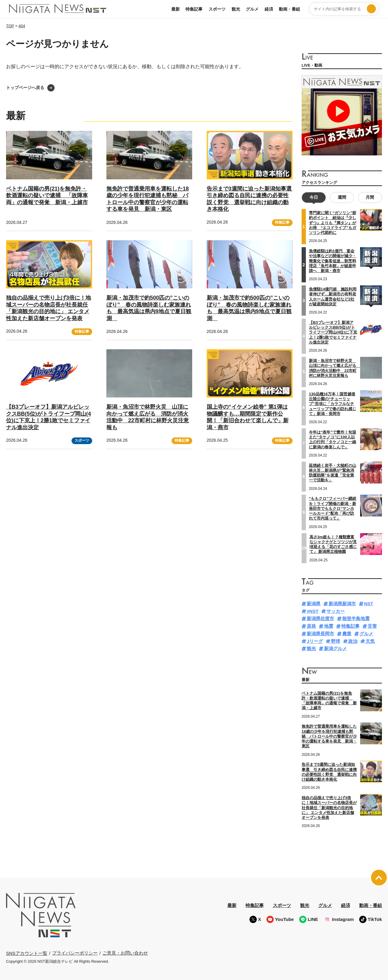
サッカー (336, 611)
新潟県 (314, 603)
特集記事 (194, 9)
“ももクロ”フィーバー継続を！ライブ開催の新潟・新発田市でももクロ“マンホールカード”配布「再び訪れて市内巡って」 (333, 508)
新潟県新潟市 (342, 603)
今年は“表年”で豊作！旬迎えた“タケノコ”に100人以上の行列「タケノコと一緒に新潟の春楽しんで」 (333, 439)
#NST (313, 611)
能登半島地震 (356, 618)
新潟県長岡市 (320, 633)
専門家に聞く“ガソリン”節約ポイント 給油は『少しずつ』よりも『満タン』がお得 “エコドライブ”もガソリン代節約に (333, 223)
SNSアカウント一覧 (27, 953)
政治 (353, 641)
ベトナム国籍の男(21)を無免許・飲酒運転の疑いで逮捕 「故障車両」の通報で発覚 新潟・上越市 (47, 196)
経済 (269, 9)
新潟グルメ (335, 648)
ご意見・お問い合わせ (125, 953)
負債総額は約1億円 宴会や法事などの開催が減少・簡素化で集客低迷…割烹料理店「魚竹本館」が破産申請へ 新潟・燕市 (333, 261)
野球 (336, 641)
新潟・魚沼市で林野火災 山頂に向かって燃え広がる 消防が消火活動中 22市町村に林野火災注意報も (148, 417)
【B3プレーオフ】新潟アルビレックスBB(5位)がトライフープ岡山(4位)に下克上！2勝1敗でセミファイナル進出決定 (48, 417)
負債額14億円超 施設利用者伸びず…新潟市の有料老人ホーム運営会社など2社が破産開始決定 (333, 297)
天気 (370, 641)
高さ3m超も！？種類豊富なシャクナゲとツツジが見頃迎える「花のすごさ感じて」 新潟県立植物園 (333, 544)
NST (369, 603)
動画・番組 (289, 9)
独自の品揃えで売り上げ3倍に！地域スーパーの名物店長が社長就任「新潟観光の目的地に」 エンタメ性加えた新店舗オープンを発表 (329, 808)
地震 (329, 626)
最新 (176, 9)
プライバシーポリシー (75, 953)
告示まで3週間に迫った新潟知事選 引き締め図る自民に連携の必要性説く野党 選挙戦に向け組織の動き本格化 (329, 772)
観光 (236, 9)
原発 (311, 626)
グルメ (252, 9)
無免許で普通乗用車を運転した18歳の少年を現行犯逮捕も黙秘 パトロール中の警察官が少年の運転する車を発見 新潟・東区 (329, 736)
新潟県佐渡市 (320, 618)
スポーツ (217, 9)
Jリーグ (315, 641)
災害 (372, 626)
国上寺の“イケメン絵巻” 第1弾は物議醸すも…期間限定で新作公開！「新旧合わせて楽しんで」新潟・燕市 (248, 417)
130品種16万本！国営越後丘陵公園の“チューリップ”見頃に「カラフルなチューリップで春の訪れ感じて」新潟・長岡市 (333, 404)
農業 (347, 633)
